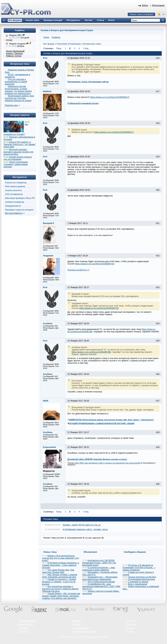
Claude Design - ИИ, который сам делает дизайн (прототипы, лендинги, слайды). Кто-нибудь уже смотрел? (61, 596)
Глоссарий (131, 624)
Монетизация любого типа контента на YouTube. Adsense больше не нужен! (19, 98)
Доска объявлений (15, 51)
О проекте (24, 632)
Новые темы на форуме (141, 14)
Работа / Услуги (14, 56)
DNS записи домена (15, 186)
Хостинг (130, 632)
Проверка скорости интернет (19, 210)
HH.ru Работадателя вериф (101, 582)
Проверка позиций (28, 621)
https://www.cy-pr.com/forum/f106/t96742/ (95, 264)
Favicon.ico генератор (16, 183)
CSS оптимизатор (14, 194)
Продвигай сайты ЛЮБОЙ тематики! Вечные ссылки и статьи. (97, 459)
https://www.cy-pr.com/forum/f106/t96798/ (91, 352)
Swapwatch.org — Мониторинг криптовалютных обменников (100, 578)
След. (86, 48)
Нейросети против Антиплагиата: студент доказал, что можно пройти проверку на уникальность (18, 90)
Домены (130, 628)
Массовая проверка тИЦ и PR (20, 198)
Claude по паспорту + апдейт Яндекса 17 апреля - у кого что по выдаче (59, 582)
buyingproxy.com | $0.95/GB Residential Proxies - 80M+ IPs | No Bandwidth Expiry (99, 563)
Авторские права (81, 628)
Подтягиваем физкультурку (142, 579)
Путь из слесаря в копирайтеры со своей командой (16, 82)
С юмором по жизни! (138, 582)
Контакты (23, 628)
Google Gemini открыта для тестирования (18, 158)
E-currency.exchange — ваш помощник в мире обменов (99, 569)
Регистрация (158, 5)
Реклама (77, 621)
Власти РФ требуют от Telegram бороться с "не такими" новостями (20, 144)
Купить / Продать (15, 53)
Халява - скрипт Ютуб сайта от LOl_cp (82, 525)
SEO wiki (130, 621)
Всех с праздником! (138, 584)
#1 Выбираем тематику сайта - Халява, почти (85, 529)
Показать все (11, 105)
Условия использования (84, 632)
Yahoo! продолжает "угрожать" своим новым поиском (16, 164)
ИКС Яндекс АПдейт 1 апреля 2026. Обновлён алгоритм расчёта (60, 576)
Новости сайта (26, 624)
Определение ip (13, 206)
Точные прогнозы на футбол (142, 577)
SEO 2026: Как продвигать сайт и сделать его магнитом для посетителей (107, 463)
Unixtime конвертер (15, 202)
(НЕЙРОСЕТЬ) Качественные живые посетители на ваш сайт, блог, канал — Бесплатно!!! (111, 420)
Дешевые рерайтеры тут (79, 270)
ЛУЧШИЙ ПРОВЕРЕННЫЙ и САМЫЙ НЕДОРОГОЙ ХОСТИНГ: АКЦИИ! (102, 423)
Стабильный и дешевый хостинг (83, 103)
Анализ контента (13, 190)
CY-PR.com (91, 637)
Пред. (59, 48)
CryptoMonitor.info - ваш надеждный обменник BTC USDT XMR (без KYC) (101, 586)
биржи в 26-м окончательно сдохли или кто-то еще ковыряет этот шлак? (61, 558)
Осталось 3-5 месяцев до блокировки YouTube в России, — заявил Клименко (139, 568)
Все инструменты (14, 213)
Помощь (76, 624)
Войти (145, 5)
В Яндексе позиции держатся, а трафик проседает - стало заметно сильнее (60, 565)
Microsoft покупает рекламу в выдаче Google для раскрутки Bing (18, 152)
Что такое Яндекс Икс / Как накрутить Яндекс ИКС (58, 571)
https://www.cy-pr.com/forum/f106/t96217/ (110, 97)
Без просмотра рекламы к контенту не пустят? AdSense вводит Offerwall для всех (60, 589)
